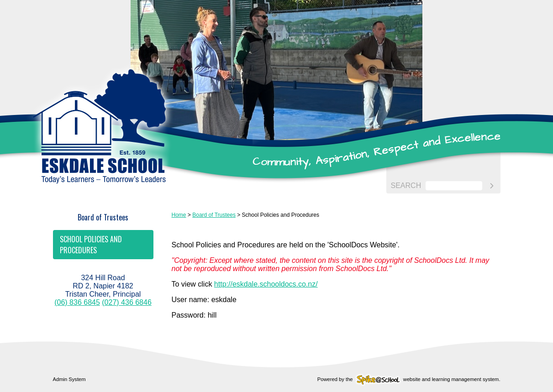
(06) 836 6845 (77, 302)
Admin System (69, 379)
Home (179, 215)
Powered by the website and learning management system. (409, 379)
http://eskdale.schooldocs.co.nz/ (266, 284)
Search (406, 186)
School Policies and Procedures (91, 245)
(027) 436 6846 (127, 302)
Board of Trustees (103, 217)
